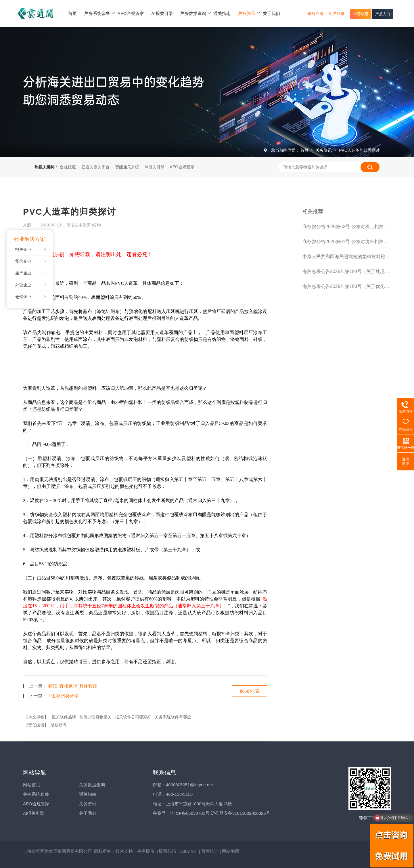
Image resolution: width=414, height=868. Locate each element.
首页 (305, 150)
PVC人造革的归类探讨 (359, 150)
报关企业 (23, 249)
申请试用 (361, 14)
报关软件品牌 (64, 717)
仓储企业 (23, 297)
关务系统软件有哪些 (173, 717)
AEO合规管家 (182, 167)
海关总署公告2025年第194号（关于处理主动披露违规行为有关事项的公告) (347, 271)
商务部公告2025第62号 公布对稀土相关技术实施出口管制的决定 (347, 227)
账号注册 (315, 14)
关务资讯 (324, 150)
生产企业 (23, 273)
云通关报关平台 (95, 167)
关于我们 (88, 813)
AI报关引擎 (155, 167)
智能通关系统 (127, 167)
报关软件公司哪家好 (133, 717)
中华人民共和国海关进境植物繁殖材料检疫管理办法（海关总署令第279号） (347, 256)
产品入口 (383, 14)
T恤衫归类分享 (64, 696)
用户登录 (337, 14)
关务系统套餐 (36, 794)
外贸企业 (23, 285)
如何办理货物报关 (95, 717)
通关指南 (88, 794)
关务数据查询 (92, 785)
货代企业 (23, 261)
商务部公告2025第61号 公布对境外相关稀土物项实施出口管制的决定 (347, 242)
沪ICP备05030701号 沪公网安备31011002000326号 (220, 813)
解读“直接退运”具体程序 (73, 686)
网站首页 (32, 785)
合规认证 (68, 167)
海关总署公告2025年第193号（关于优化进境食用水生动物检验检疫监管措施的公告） (347, 286)
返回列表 (250, 691)
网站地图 (231, 851)
